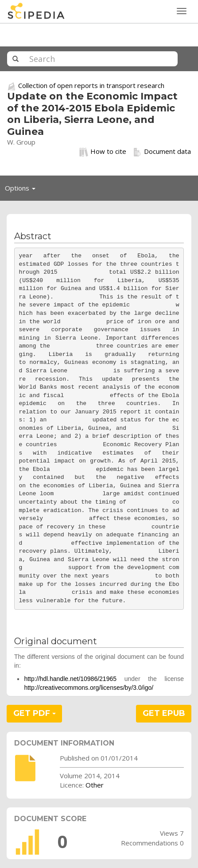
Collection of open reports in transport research (91, 85)
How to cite (103, 152)
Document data (162, 152)
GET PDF (35, 713)
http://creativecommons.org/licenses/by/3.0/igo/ (89, 688)
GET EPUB (164, 713)
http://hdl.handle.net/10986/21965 (70, 679)
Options (23, 190)
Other (95, 785)
